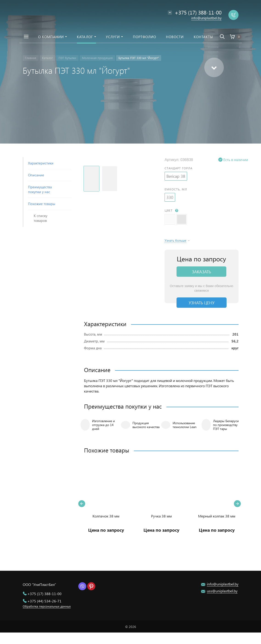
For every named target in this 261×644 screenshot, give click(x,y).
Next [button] (237, 504)
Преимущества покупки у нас (40, 189)
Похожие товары (42, 204)
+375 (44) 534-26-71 (44, 601)
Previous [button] (82, 504)
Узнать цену (202, 303)
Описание (36, 175)
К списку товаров (41, 218)
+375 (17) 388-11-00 (44, 594)
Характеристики (41, 163)
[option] (106, 504)
